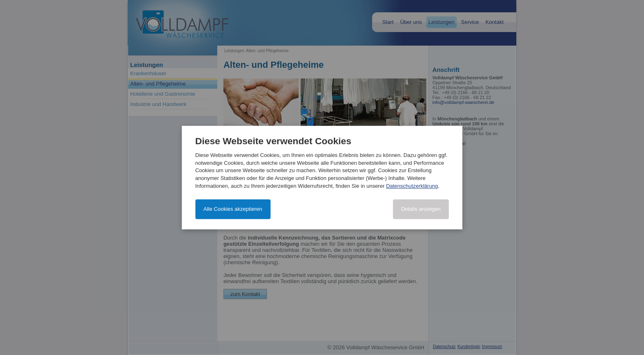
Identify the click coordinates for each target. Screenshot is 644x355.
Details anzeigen (421, 209)
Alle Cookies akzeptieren (233, 209)
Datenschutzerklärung (412, 186)
